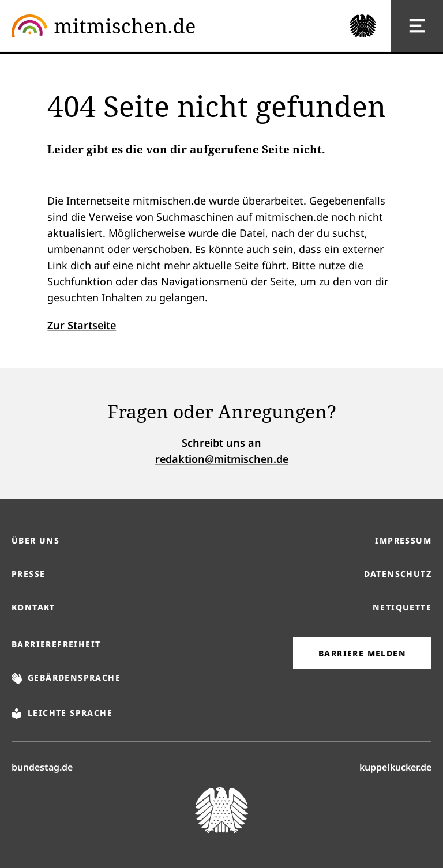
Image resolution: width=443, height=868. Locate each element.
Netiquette (402, 607)
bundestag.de (42, 767)
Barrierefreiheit (56, 644)
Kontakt (33, 607)
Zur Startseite (82, 325)
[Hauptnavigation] (417, 26)
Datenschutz (398, 574)
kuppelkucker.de (395, 767)
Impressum (403, 540)
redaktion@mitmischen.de (222, 459)
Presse (28, 574)
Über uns (35, 540)
